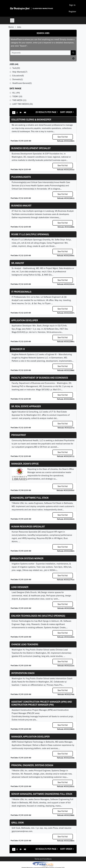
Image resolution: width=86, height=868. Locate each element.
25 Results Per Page (46, 112)
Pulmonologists (21, 177)
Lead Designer (20, 587)
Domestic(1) (18, 79)
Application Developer (25, 320)
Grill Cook (18, 823)
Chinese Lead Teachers (25, 644)
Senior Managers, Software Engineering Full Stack (42, 794)
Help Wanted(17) (20, 72)
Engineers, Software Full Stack (30, 498)
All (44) (16, 93)
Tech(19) (16, 68)
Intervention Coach (23, 673)
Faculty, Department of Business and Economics (40, 378)
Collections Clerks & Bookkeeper (31, 120)
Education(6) (18, 76)
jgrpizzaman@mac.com (22, 831)
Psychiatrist (19, 435)
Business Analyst (21, 206)
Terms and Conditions (43, 859)
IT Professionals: (21, 292)
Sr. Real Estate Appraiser (26, 406)
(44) (14, 64)
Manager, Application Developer (30, 737)
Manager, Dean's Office (25, 464)
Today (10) (17, 96)
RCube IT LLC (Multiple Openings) (30, 234)
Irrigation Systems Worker (27, 558)
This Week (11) (19, 100)
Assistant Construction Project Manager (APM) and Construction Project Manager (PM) (42, 703)
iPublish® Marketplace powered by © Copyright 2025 (43, 864)
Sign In (72, 5)
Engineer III (18, 349)
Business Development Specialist (31, 148)
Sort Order (66, 112)
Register (72, 12)
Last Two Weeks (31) (23, 104)
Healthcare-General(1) (22, 83)
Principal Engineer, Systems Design (32, 765)
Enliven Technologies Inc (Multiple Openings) (38, 616)
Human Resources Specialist (28, 527)
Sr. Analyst (18, 263)
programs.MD (31, 447)
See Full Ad (63, 137)
